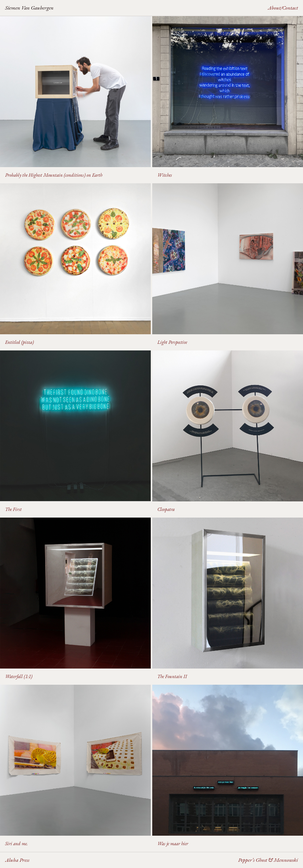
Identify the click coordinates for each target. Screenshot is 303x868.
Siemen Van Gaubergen (29, 8)
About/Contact (283, 8)
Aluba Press (17, 860)
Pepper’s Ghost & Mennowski (268, 860)
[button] (75, 100)
